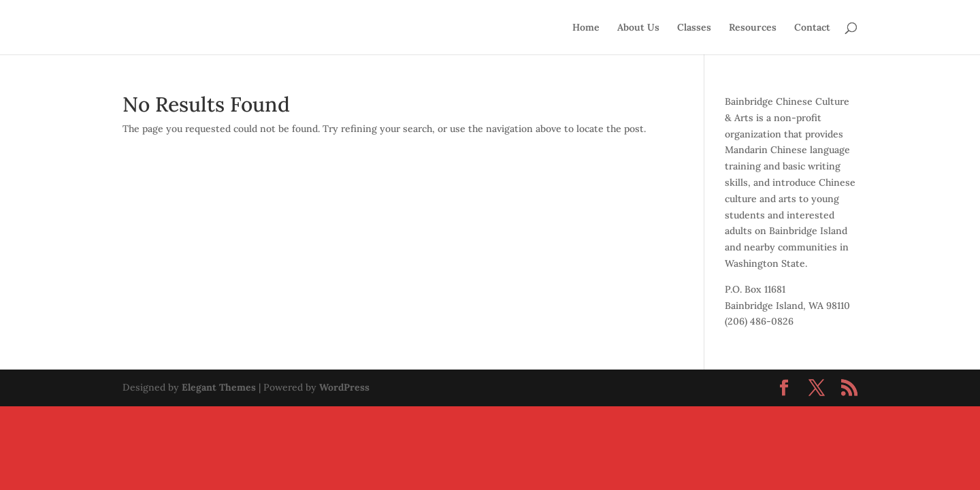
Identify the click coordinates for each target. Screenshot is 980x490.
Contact (812, 28)
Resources (753, 28)
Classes (694, 28)
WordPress (344, 387)
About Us (638, 28)
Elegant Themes (219, 387)
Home (586, 28)
